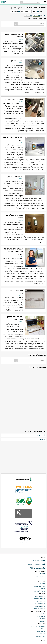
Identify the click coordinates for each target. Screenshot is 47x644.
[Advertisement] (24, 382)
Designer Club (40, 576)
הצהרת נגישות (40, 636)
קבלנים (42, 621)
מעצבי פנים (41, 616)
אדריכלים (42, 614)
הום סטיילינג (41, 601)
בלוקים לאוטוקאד (39, 586)
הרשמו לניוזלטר (39, 560)
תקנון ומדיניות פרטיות (38, 626)
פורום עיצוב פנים (39, 599)
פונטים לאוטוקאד (39, 591)
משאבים (42, 589)
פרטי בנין (42, 584)
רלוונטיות (37, 15)
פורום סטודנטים (40, 604)
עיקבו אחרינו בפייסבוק (37, 564)
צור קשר (42, 634)
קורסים (43, 574)
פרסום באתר (41, 631)
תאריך (30, 15)
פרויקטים (41, 435)
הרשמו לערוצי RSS (37, 568)
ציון (26, 15)
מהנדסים (42, 619)
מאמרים (42, 440)
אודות (43, 629)
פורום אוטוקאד (40, 606)
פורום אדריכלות (40, 596)
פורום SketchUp (39, 609)
